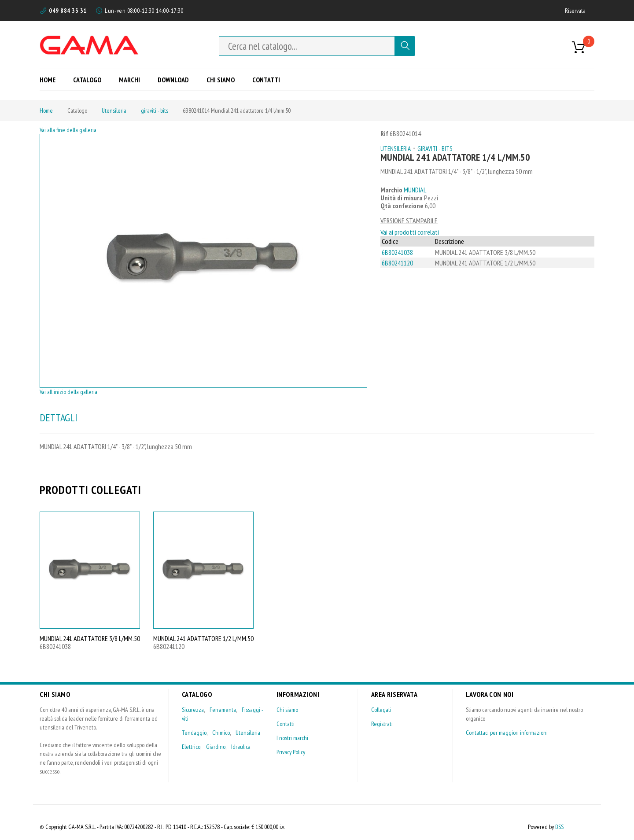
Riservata (575, 11)
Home (46, 111)
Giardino (216, 747)
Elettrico (191, 747)
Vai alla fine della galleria (68, 130)
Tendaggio (194, 733)
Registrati (382, 724)
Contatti (286, 724)
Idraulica (241, 747)
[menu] (163, 79)
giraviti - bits (155, 111)
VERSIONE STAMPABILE (409, 221)
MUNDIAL (415, 190)
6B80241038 (397, 252)
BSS (559, 827)
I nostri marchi (292, 738)
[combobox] (307, 46)
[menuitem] (51, 79)
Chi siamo (287, 710)
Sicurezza (193, 710)
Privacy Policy (291, 752)
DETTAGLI (59, 418)
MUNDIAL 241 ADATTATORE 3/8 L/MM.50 (90, 638)
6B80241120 (397, 263)
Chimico (221, 733)
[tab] (59, 418)
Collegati (381, 710)
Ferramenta (223, 710)
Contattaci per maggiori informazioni (507, 733)
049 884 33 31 (68, 11)
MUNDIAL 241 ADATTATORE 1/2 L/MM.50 (203, 638)
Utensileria (114, 111)
